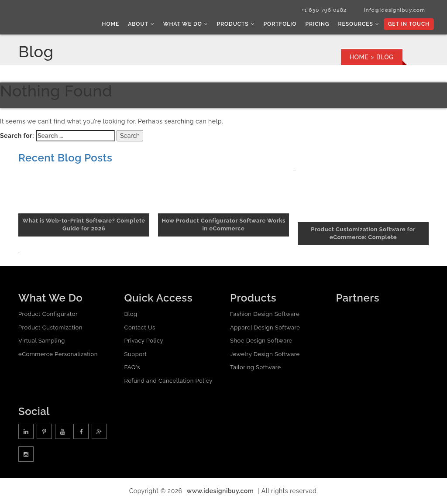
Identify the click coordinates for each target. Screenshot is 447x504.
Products (236, 24)
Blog (131, 314)
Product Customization (50, 327)
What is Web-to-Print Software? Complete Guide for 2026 (84, 225)
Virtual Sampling (42, 341)
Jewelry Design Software (265, 354)
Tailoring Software (256, 367)
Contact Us (140, 327)
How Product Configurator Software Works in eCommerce (223, 225)
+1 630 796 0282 (324, 10)
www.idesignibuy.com (220, 491)
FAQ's (132, 367)
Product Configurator (48, 314)
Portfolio (280, 24)
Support (136, 354)
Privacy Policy (144, 341)
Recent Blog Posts (65, 158)
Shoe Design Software (261, 341)
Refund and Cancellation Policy (168, 381)
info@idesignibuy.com (395, 10)
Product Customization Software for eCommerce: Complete (363, 233)
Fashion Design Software (265, 314)
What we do (186, 24)
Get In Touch (409, 24)
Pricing (318, 24)
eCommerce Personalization (58, 354)
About (141, 24)
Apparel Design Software (265, 327)
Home (111, 24)
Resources (358, 24)
